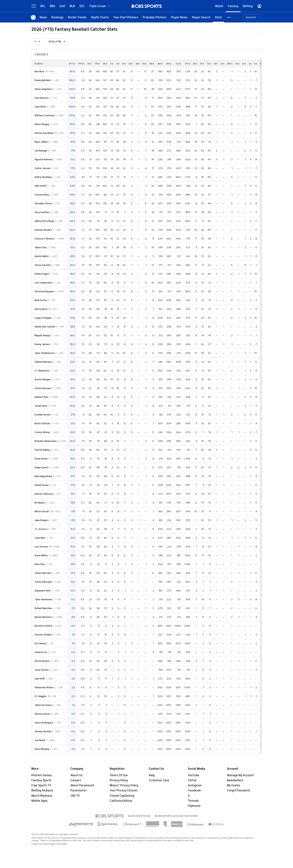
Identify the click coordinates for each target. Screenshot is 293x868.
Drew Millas (41, 555)
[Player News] (179, 17)
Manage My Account (240, 775)
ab (105, 64)
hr (144, 64)
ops (188, 64)
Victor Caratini (43, 265)
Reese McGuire (43, 617)
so (202, 64)
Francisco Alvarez (44, 239)
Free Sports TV (41, 785)
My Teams (234, 785)
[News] (43, 17)
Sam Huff (40, 679)
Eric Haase (40, 643)
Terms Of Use (119, 775)
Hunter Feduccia (44, 494)
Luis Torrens (41, 547)
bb (195, 64)
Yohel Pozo (41, 652)
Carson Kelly (42, 195)
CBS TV (75, 796)
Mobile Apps (40, 801)
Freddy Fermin (43, 415)
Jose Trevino (42, 670)
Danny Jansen (42, 344)
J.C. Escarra (41, 529)
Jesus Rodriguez (44, 723)
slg (178, 64)
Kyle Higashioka (43, 476)
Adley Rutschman (44, 221)
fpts (72, 64)
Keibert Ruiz (41, 397)
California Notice (121, 801)
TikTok (192, 780)
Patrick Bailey (42, 450)
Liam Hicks (40, 107)
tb (209, 64)
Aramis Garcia (42, 714)
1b (124, 64)
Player (39, 64)
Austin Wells (42, 256)
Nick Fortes (41, 300)
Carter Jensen (43, 168)
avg (160, 64)
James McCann (43, 573)
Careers (76, 780)
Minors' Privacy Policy (124, 785)
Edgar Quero (42, 467)
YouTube (193, 775)
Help (152, 775)
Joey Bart (40, 538)
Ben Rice (39, 71)
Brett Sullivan (42, 423)
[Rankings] (57, 17)
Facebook (194, 790)
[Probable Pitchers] (155, 17)
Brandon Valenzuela (46, 441)
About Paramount (82, 785)
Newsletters (235, 780)
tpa (97, 64)
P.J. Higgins (41, 696)
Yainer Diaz (41, 247)
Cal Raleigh (41, 151)
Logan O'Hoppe (43, 318)
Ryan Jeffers (42, 142)
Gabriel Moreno (43, 362)
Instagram (195, 785)
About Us (77, 775)
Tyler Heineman (43, 599)
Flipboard (194, 806)
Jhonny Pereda (43, 731)
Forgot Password (238, 790)
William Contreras (45, 115)
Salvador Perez (43, 203)
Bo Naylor (40, 503)
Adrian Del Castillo (45, 327)
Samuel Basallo (43, 230)
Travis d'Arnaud (43, 582)
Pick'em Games (42, 775)
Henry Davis (41, 309)
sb (216, 64)
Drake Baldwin (43, 80)
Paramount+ (79, 790)
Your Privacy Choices (124, 790)
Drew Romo (41, 459)
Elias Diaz (40, 564)
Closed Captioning (122, 796)
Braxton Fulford (43, 626)
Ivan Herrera (41, 98)
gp (90, 64)
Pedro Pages (42, 274)
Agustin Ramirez (44, 159)
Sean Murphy (42, 749)
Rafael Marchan (43, 608)
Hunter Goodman (44, 133)
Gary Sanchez (42, 212)
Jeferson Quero (43, 705)
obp (169, 64)
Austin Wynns (42, 661)
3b (137, 64)
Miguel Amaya (42, 335)
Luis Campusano (44, 283)
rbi (152, 64)
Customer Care (159, 780)
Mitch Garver (42, 511)
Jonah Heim (41, 406)
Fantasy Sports (41, 780)
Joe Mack (40, 740)
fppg (81, 64)
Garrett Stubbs (43, 635)
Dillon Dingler (42, 124)
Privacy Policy (119, 780)
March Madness (42, 796)
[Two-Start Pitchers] (126, 17)
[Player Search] (201, 17)
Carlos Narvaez (43, 388)
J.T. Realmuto (42, 371)
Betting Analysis (42, 790)
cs (222, 64)
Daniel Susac (42, 485)
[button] (229, 17)
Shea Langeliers (44, 89)
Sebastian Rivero (44, 687)
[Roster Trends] (77, 17)
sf (244, 64)
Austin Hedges (43, 379)
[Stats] (218, 17)
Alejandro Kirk (42, 591)
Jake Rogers (42, 520)
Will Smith (40, 186)
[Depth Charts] (100, 17)
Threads (193, 801)
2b (131, 64)
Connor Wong (42, 432)
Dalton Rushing (43, 177)
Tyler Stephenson (45, 353)
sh (237, 64)
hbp (230, 64)
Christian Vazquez (44, 291)
